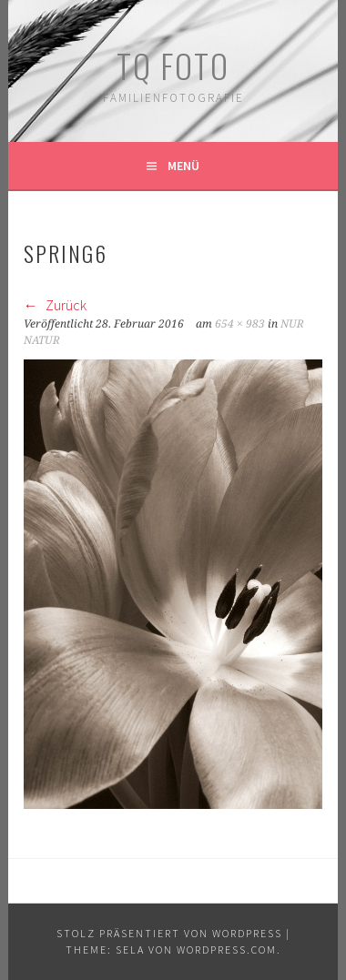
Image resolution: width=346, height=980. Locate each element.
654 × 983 (240, 324)
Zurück (55, 305)
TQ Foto (173, 65)
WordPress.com (227, 950)
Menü (183, 166)
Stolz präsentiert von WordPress (169, 933)
